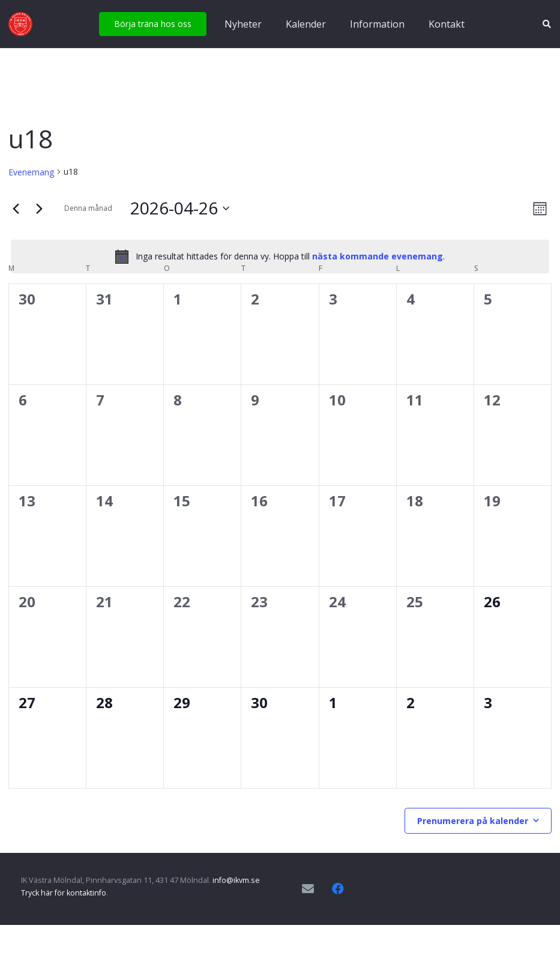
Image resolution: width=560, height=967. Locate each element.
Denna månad (88, 208)
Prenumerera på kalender (473, 821)
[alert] (280, 256)
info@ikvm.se (236, 880)
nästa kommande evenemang (378, 256)
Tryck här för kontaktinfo (64, 893)
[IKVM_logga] (20, 24)
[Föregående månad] (16, 208)
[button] (546, 24)
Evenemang (31, 172)
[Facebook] (338, 889)
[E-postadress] (308, 889)
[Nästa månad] (39, 208)
